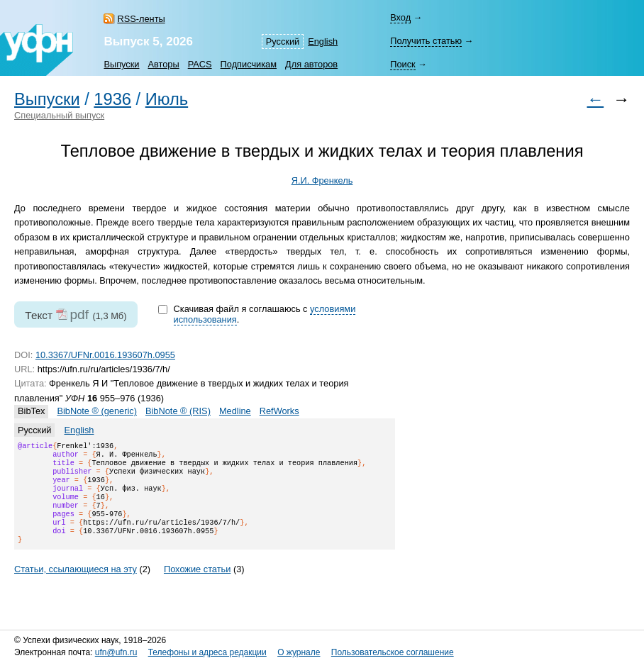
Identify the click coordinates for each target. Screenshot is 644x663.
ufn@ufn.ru (116, 652)
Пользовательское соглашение (393, 652)
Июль (167, 99)
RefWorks (279, 411)
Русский (283, 41)
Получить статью (426, 41)
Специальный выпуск (59, 115)
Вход (400, 17)
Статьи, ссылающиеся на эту (76, 586)
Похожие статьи (197, 586)
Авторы (163, 64)
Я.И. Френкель (322, 180)
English (323, 41)
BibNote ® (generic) (97, 411)
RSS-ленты (141, 19)
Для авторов (311, 64)
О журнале (299, 652)
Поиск (402, 64)
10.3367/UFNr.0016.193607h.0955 (105, 355)
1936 (112, 99)
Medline (235, 411)
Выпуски (121, 64)
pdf (79, 314)
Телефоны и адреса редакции (207, 652)
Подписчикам (249, 64)
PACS (200, 64)
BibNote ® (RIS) (178, 411)
